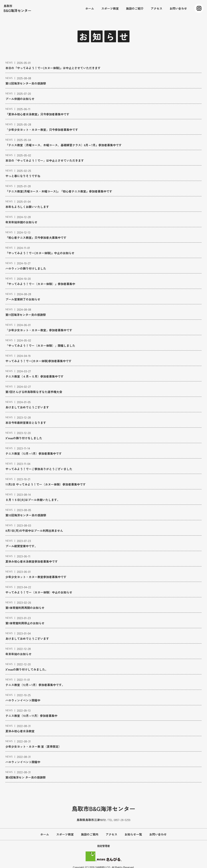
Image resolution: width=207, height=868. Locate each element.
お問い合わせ (158, 834)
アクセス (111, 834)
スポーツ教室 (65, 834)
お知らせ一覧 (133, 834)
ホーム (45, 834)
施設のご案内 (90, 834)
